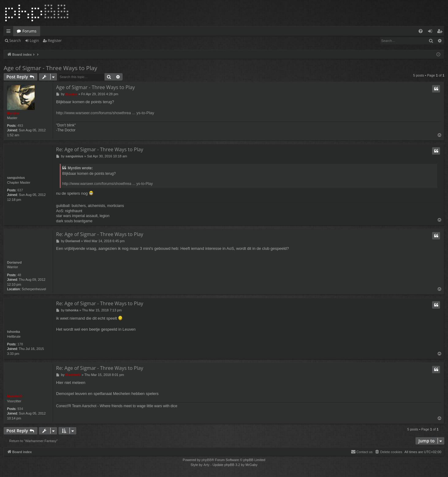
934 (20, 409)
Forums (29, 31)
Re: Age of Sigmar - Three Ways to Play (100, 149)
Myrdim (13, 113)
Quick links (10, 32)
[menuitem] (421, 31)
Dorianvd (14, 262)
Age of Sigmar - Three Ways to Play (50, 68)
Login (34, 41)
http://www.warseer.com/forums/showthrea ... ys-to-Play (105, 113)
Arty (207, 465)
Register (55, 41)
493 (20, 126)
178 (20, 344)
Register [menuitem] (441, 32)
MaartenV (15, 396)
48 (19, 275)
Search (15, 41)
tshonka (13, 332)
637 (20, 190)
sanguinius (16, 178)
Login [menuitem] (431, 32)
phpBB (206, 460)
